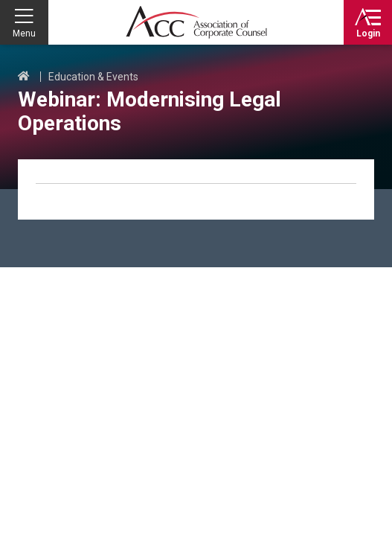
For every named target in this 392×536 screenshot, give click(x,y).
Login (368, 33)
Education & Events (93, 77)
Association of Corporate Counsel (196, 22)
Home (24, 77)
